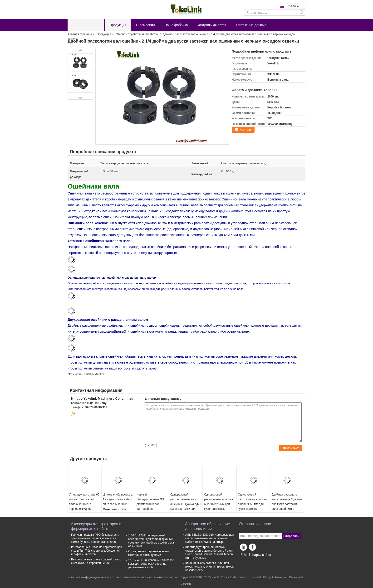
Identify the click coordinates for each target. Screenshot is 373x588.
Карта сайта (261, 555)
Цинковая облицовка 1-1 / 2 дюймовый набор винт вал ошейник (118, 499)
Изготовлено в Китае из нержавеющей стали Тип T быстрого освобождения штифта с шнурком (97, 551)
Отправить (291, 536)
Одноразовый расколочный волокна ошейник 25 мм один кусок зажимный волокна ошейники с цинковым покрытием (218, 506)
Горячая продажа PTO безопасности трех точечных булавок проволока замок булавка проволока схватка (95, 538)
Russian (292, 6)
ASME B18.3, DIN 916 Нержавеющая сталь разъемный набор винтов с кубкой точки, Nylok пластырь (210, 538)
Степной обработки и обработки (137, 34)
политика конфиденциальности (89, 577)
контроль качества (212, 25)
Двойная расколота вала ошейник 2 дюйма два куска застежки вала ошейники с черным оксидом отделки (287, 506)
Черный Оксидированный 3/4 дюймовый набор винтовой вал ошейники (150, 504)
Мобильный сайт (251, 561)
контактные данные (251, 25)
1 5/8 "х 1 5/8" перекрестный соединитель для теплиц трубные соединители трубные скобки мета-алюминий (152, 541)
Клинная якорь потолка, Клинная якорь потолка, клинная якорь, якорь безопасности (210, 567)
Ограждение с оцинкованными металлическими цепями (148, 553)
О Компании (145, 25)
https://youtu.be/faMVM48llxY (86, 374)
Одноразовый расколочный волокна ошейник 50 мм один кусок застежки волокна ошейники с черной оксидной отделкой (252, 509)
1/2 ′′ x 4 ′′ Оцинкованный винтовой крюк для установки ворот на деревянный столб (151, 564)
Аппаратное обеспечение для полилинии (207, 526)
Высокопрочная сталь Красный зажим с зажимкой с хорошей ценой (96, 561)
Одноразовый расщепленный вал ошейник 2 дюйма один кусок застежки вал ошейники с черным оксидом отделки (186, 506)
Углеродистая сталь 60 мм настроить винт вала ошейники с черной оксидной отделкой (84, 504)
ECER (187, 584)
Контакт (245, 130)
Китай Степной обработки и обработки (137, 577)
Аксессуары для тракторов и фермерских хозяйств (96, 526)
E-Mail (245, 555)
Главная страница (80, 34)
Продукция (118, 25)
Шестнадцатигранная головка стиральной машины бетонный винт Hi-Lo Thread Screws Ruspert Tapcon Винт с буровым (209, 552)
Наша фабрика (176, 25)
